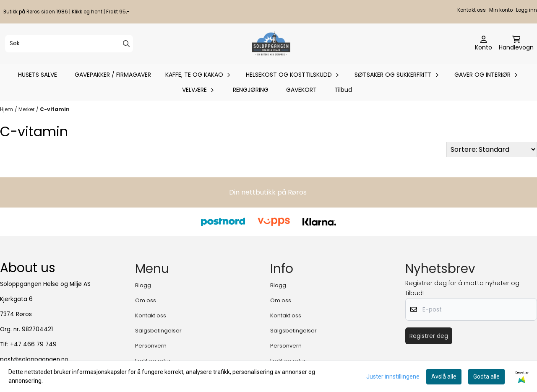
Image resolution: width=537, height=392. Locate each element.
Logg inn (527, 10)
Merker (26, 109)
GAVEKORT (301, 90)
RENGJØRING (251, 90)
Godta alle (486, 376)
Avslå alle (444, 376)
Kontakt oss (472, 10)
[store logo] (271, 44)
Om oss (146, 300)
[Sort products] (492, 149)
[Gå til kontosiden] (484, 44)
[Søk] (69, 44)
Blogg (143, 285)
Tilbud (343, 90)
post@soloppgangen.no (34, 360)
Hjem (7, 109)
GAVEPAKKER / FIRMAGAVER (113, 75)
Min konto (501, 10)
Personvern (151, 346)
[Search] (126, 44)
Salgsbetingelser (158, 331)
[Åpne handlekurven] (516, 44)
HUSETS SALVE (38, 75)
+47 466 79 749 (33, 344)
